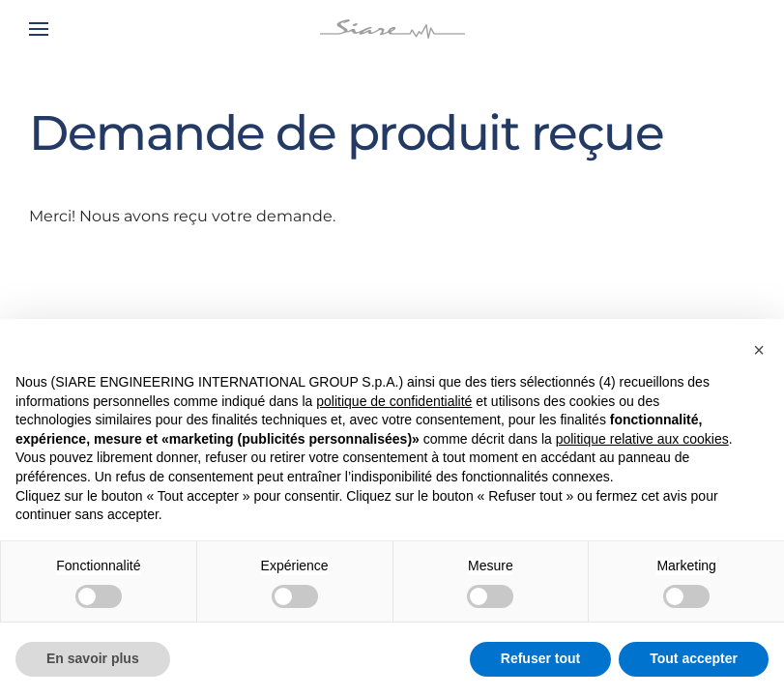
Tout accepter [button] (694, 658)
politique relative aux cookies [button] (642, 439)
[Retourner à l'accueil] (392, 29)
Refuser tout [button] (540, 658)
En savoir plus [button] (93, 658)
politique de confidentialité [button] (394, 401)
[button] (39, 29)
